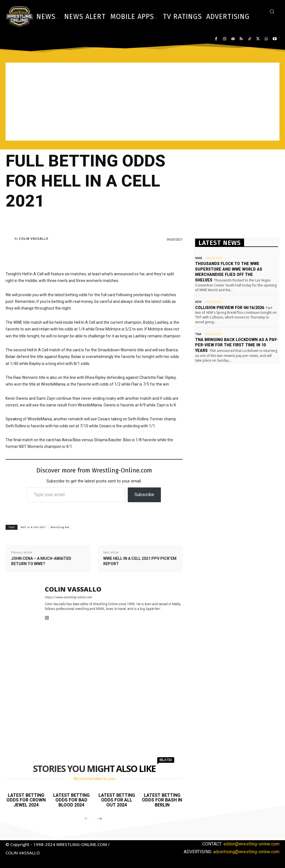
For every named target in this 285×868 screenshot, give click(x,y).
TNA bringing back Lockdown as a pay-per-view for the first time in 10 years (235, 345)
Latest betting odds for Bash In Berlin (162, 800)
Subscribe (144, 495)
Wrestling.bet (60, 527)
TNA (198, 334)
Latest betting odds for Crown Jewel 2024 (26, 800)
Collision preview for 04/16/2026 (229, 307)
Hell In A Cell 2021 (33, 527)
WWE (199, 258)
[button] (272, 11)
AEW (198, 302)
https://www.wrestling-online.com (68, 597)
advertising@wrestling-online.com (246, 852)
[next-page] (100, 819)
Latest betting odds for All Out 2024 (117, 800)
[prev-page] (87, 819)
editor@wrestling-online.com (251, 844)
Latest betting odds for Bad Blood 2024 (71, 800)
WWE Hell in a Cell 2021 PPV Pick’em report (140, 561)
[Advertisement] (142, 102)
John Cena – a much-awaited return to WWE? (41, 561)
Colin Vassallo (34, 238)
